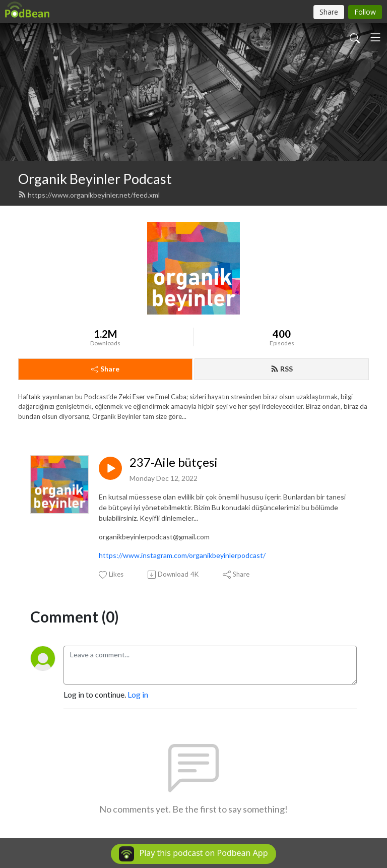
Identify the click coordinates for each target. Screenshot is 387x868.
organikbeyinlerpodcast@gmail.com (154, 537)
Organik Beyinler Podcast (95, 179)
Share (105, 369)
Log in (138, 694)
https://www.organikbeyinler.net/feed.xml (89, 195)
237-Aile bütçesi (174, 462)
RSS (282, 369)
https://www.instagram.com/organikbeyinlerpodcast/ (182, 555)
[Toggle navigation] (375, 37)
